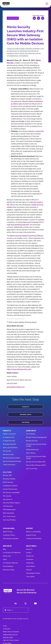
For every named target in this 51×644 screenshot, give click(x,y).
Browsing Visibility (9, 479)
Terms (5, 626)
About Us (29, 549)
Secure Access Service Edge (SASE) (36, 457)
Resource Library (9, 570)
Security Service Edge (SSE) (36, 462)
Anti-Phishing (31, 434)
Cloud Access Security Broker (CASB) (36, 445)
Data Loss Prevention (31, 222)
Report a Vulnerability (33, 532)
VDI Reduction (8, 506)
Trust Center (30, 577)
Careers (29, 552)
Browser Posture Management (36, 437)
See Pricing (26, 422)
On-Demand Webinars (11, 563)
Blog (4, 549)
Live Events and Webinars (12, 552)
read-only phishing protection (18, 225)
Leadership (30, 563)
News (5, 559)
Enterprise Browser (32, 449)
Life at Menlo (30, 566)
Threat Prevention (9, 465)
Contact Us (25, 407)
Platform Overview (9, 434)
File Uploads (7, 496)
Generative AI (8, 499)
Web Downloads (8, 513)
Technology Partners (33, 573)
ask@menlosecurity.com (10, 635)
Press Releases (8, 566)
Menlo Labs (7, 556)
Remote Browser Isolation (12, 458)
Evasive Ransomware (10, 489)
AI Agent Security (9, 441)
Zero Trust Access (9, 516)
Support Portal (31, 535)
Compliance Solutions (10, 486)
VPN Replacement (9, 510)
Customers (30, 559)
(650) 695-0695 (8, 637)
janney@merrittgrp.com (16, 387)
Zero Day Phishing (9, 520)
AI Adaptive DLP (9, 437)
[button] (46, 4)
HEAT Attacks (31, 453)
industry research (35, 131)
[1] (43, 131)
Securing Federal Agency (12, 503)
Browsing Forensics (9, 444)
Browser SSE (7, 475)
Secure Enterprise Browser (12, 461)
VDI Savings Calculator (11, 538)
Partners (29, 570)
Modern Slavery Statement (11, 632)
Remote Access (8, 454)
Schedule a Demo (26, 414)
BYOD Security (8, 482)
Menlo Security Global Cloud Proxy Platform (27, 236)
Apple (13, 121)
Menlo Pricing (8, 532)
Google (22, 121)
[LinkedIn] (16, 603)
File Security (7, 451)
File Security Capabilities (11, 492)
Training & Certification (34, 538)
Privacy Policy (7, 643)
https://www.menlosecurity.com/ (19, 369)
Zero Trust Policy (32, 469)
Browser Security (32, 441)
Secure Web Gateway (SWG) (36, 465)
